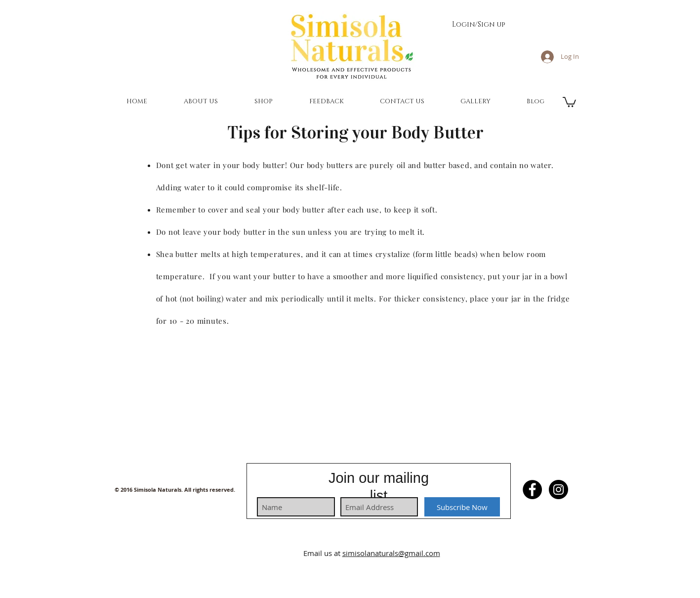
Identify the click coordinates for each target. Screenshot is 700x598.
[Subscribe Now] (462, 507)
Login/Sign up (478, 24)
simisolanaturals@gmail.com (391, 553)
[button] (201, 101)
